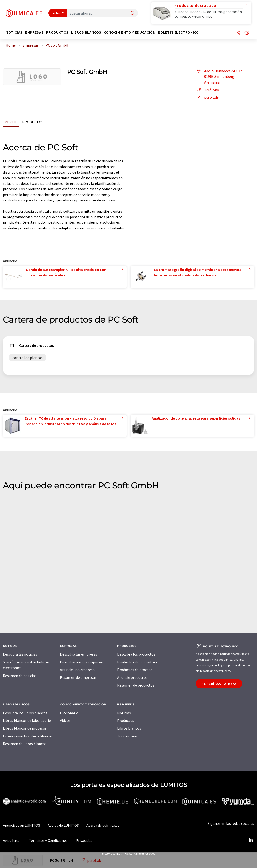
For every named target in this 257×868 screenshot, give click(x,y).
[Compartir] (238, 33)
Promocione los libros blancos (28, 736)
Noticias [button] (14, 32)
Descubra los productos (136, 654)
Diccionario (69, 713)
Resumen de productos (136, 685)
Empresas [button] (34, 32)
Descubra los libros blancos (25, 713)
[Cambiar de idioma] (247, 33)
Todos (56, 13)
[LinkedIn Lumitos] (251, 840)
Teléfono (207, 90)
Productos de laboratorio (138, 662)
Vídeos (65, 720)
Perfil (11, 122)
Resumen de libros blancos (25, 744)
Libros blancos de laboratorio (27, 720)
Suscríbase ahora (219, 684)
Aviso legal (12, 840)
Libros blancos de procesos (25, 728)
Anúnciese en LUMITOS (21, 825)
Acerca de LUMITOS (63, 825)
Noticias (124, 713)
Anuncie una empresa (77, 670)
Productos (33, 122)
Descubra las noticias (20, 654)
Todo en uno (127, 736)
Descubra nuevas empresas (82, 662)
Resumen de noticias (20, 676)
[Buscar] (133, 13)
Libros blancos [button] (86, 32)
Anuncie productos (132, 677)
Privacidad (84, 840)
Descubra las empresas (79, 654)
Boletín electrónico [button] (179, 32)
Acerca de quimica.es (103, 825)
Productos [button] (57, 32)
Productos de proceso (135, 670)
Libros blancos (129, 728)
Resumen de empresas (78, 677)
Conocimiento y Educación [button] (130, 32)
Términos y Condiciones (48, 840)
